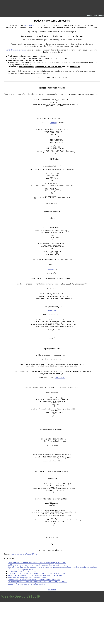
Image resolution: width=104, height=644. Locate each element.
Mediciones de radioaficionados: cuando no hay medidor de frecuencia (36, 618)
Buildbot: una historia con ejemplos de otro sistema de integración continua (38, 607)
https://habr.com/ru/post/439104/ (24, 596)
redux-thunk (60, 407)
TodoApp (54, 125)
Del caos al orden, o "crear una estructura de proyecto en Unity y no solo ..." (38, 624)
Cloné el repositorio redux (16, 50)
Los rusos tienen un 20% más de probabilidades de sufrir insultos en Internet (38, 615)
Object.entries (51, 336)
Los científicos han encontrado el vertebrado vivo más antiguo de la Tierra (37, 605)
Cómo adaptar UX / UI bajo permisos (23, 613)
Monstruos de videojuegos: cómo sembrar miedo (27, 620)
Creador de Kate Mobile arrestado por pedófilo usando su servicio (34, 622)
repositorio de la (29, 25)
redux (48, 25)
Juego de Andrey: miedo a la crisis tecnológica (26, 626)
